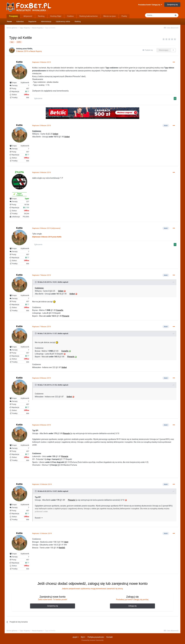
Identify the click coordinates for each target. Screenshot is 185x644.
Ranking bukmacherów (89, 16)
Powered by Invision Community (93, 640)
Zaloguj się (132, 606)
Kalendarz (20, 21)
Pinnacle (71, 357)
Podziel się (148, 50)
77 (27, 91)
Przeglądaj (13, 16)
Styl (83, 637)
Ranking (78, 21)
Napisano (41, 62)
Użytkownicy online (63, 21)
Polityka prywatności (96, 637)
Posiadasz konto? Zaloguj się (150, 5)
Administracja (46, 21)
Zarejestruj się (172, 5)
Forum (9, 21)
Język (75, 637)
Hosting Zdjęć (56, 16)
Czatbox (70, 16)
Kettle (60, 282)
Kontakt (109, 637)
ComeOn (65, 351)
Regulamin (32, 21)
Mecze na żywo (110, 16)
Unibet (61, 291)
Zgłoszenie (38, 98)
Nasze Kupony (36, 51)
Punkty (124, 16)
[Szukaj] (159, 15)
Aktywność (28, 16)
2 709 (26, 208)
